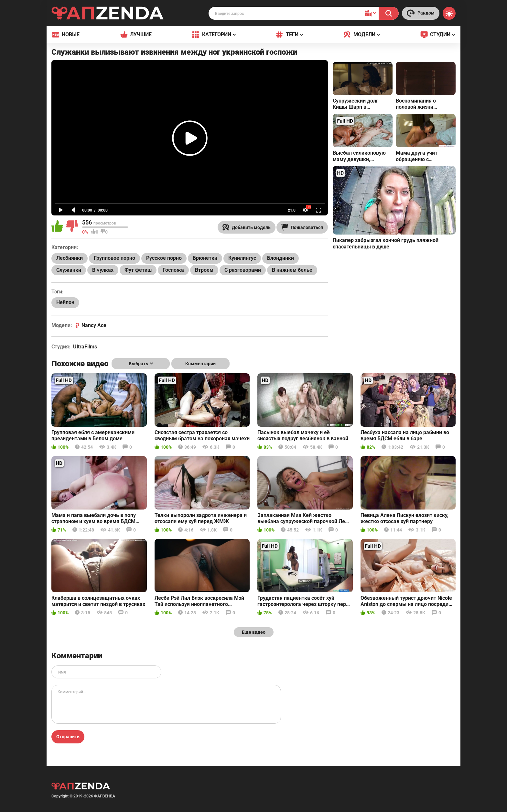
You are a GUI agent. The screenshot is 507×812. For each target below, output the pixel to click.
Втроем (204, 270)
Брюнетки (205, 258)
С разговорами (243, 270)
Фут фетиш (138, 270)
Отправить (68, 737)
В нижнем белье (292, 270)
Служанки (69, 270)
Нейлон (65, 302)
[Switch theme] (449, 13)
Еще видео (254, 632)
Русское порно (164, 258)
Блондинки (280, 258)
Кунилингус (242, 258)
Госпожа (173, 270)
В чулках (103, 270)
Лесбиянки (70, 258)
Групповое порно (114, 258)
